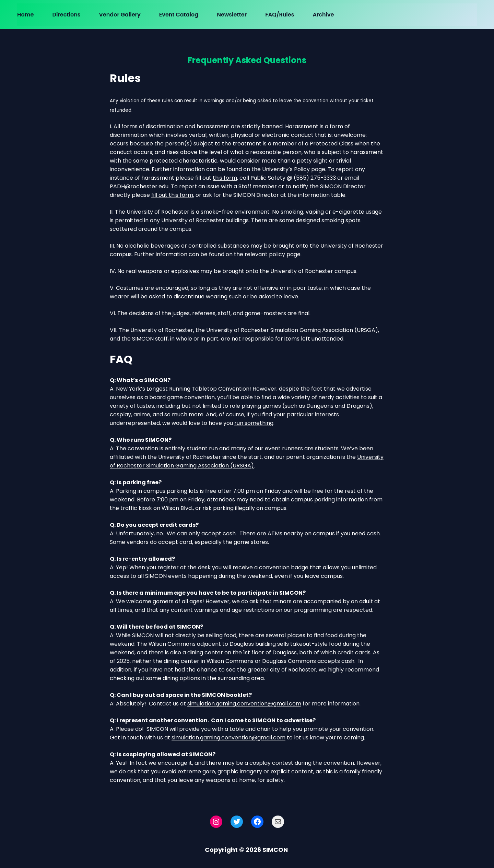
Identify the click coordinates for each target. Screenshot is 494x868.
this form (225, 178)
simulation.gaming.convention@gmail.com (244, 704)
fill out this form (172, 195)
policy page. (285, 254)
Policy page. (310, 169)
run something (254, 423)
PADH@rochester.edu (139, 186)
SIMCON (275, 850)
